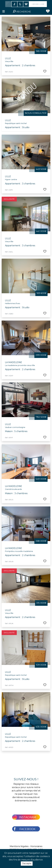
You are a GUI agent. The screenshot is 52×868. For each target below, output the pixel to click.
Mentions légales (19, 846)
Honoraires (36, 846)
